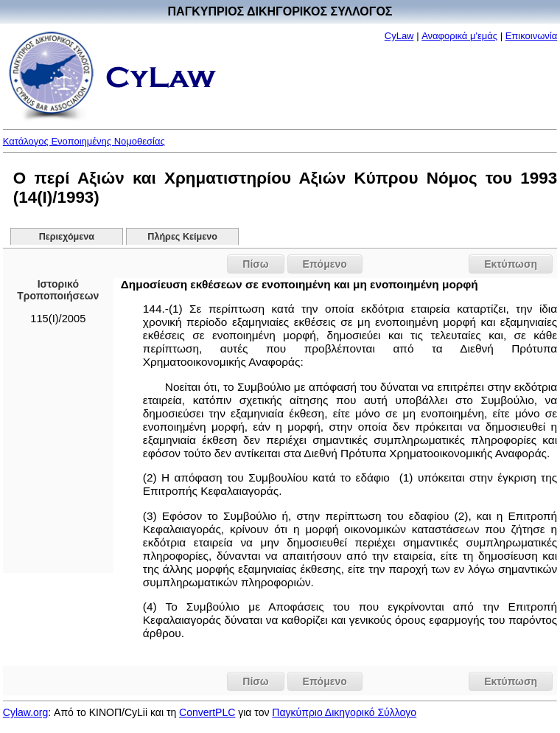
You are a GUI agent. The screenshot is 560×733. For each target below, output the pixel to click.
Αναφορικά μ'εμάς (459, 36)
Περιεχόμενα (67, 237)
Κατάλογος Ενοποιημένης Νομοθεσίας (84, 141)
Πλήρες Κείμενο (182, 237)
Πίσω (255, 264)
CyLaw (399, 36)
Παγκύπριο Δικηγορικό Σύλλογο (344, 712)
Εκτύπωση (511, 264)
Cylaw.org (25, 712)
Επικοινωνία (532, 36)
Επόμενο (325, 264)
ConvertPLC (207, 712)
